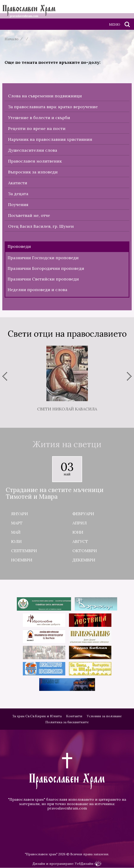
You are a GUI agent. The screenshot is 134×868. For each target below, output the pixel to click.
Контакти (74, 716)
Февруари (83, 514)
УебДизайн (88, 864)
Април (80, 523)
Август (80, 541)
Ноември (22, 560)
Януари (19, 514)
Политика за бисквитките (67, 722)
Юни (78, 532)
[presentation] (5, 376)
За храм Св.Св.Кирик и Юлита (37, 716)
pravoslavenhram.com (67, 808)
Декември (84, 560)
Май (16, 532)
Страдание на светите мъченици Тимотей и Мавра (55, 493)
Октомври (85, 551)
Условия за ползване (104, 716)
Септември (24, 551)
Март (17, 523)
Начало (12, 39)
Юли (16, 541)
